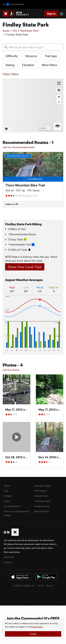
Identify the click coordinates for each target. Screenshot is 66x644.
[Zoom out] (59, 102)
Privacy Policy (37, 627)
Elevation (28, 65)
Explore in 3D (12, 204)
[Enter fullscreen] (59, 83)
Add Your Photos (11, 370)
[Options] (57, 126)
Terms (40, 585)
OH (15, 31)
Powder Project (42, 506)
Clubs (7, 501)
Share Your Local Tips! (25, 267)
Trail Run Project (42, 501)
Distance (31, 56)
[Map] (33, 105)
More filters (49, 65)
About (7, 486)
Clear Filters (11, 74)
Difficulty (12, 56)
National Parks (42, 511)
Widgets (8, 496)
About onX (9, 557)
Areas (6, 31)
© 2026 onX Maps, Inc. (24, 585)
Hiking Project (41, 496)
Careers (8, 562)
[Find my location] (59, 90)
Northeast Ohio (29, 31)
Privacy (50, 585)
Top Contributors (12, 506)
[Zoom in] (59, 97)
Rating (10, 65)
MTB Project (40, 491)
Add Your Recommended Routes (19, 147)
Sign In (51, 14)
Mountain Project (43, 486)
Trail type (51, 56)
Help (6, 491)
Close (33, 634)
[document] (33, 629)
